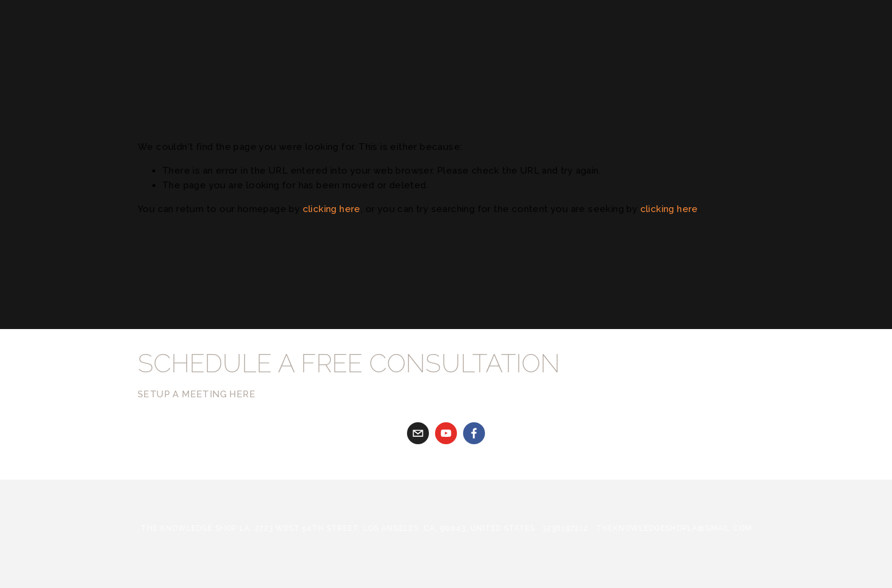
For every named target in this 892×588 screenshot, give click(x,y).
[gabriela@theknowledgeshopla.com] (418, 433)
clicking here (332, 209)
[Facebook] (474, 433)
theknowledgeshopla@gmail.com (674, 528)
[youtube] (446, 433)
